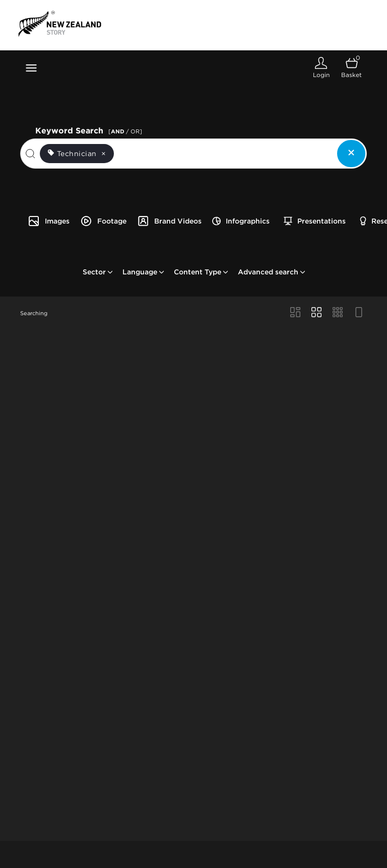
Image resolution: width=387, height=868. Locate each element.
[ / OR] (125, 131)
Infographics (241, 221)
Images (49, 221)
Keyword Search (90, 130)
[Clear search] (351, 154)
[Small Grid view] (338, 313)
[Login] (321, 68)
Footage (103, 221)
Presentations (315, 221)
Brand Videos (169, 221)
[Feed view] (359, 313)
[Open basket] (351, 68)
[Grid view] (316, 313)
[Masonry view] (295, 313)
